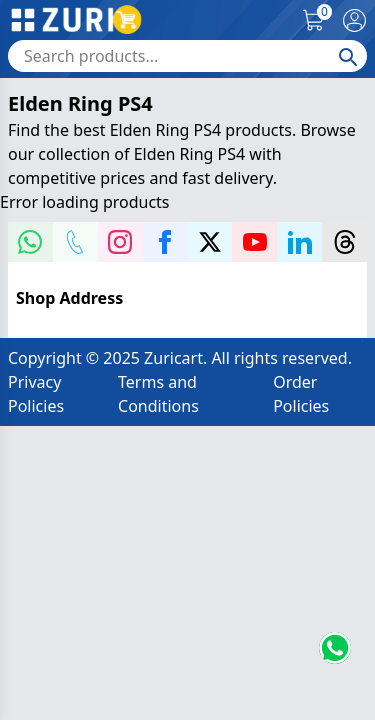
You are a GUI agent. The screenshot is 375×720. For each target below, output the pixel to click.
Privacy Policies (36, 394)
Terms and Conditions (158, 394)
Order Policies (301, 394)
